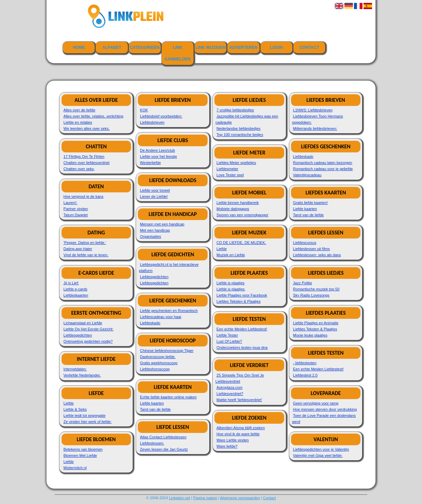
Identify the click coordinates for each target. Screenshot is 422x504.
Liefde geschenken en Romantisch (169, 311)
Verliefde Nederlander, (82, 375)
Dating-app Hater (78, 249)
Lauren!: (70, 203)
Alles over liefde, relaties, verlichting (94, 116)
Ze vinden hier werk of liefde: (88, 422)
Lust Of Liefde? (229, 341)
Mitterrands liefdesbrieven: (315, 128)
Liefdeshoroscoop (155, 369)
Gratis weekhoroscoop (159, 363)
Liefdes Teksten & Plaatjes (239, 301)
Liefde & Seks (75, 409)
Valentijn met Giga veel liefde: (318, 455)
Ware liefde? (227, 446)
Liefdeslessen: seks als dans (317, 255)
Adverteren (244, 47)
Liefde (69, 403)
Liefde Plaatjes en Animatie (316, 323)
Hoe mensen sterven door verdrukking (325, 409)
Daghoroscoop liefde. (158, 357)
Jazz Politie (303, 283)
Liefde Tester (227, 335)
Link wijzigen (210, 47)
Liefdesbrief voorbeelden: (161, 116)
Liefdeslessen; (152, 443)
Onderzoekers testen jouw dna (242, 348)
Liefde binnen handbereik (238, 203)
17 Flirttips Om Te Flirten (84, 156)
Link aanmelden (178, 53)
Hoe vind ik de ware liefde (238, 434)
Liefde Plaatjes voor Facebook (242, 295)
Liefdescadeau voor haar (161, 317)
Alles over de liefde (80, 110)
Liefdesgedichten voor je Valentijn (321, 449)
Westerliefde (150, 163)
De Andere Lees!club (157, 150)
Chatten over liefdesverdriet (87, 163)
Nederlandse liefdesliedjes (238, 128)
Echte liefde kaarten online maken (168, 397)
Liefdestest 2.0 (305, 375)
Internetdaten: (75, 369)
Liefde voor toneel (155, 190)
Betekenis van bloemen (83, 449)
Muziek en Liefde (231, 255)
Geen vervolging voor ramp (316, 403)
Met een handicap (155, 230)
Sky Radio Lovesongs (311, 295)
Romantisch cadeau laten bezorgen (323, 163)
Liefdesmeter (227, 169)
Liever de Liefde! (154, 196)
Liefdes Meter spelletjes (236, 163)
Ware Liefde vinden (233, 440)
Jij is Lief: (71, 283)
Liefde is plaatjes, (231, 289)
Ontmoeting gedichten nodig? (88, 341)
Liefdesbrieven (152, 122)
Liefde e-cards (76, 289)
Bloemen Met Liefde (80, 455)
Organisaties (150, 236)
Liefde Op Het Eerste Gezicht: (89, 329)
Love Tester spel (230, 175)
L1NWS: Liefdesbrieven (313, 110)
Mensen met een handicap (162, 224)
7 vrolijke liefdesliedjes (235, 110)
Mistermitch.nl (75, 468)
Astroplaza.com (229, 387)
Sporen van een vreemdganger (242, 215)
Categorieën (145, 47)
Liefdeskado (150, 323)
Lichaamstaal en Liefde (83, 323)
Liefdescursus (305, 243)
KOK (144, 110)
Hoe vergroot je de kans (84, 196)
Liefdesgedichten (78, 335)
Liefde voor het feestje (158, 156)
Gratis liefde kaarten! (311, 203)
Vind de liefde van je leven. (86, 255)
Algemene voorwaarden (240, 498)
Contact (309, 47)
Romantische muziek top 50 (316, 289)
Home (79, 47)
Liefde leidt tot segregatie (85, 416)
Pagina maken (205, 498)
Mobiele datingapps (233, 209)
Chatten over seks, (79, 169)
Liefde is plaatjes (230, 283)
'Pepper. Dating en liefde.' (85, 243)
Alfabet (112, 47)
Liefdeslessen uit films (312, 249)
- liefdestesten (305, 363)
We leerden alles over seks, (87, 128)
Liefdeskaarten (76, 295)
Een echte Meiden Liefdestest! (242, 329)
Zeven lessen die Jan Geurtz (164, 449)
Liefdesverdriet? (230, 394)
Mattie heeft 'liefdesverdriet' (239, 400)
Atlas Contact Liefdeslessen (163, 437)
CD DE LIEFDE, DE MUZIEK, (241, 243)
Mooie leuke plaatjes (310, 335)
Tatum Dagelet (76, 215)
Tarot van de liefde (155, 409)
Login (276, 47)
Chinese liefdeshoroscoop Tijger (167, 351)
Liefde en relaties (78, 122)
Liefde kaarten (152, 403)
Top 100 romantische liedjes (240, 135)
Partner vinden (76, 209)
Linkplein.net (180, 498)
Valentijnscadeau (307, 175)
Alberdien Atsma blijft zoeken (241, 428)
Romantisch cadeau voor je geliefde (323, 169)
